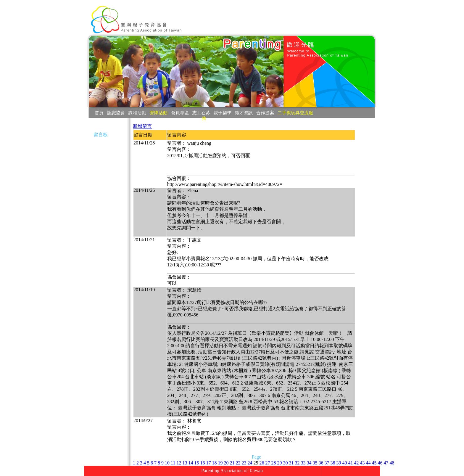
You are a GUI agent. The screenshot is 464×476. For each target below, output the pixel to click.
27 (268, 463)
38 (333, 463)
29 (279, 463)
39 (339, 463)
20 (226, 463)
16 (202, 463)
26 (262, 463)
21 (232, 463)
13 (185, 463)
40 (344, 463)
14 (191, 463)
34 (309, 463)
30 (285, 463)
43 (362, 463)
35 (315, 463)
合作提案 (265, 113)
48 (392, 463)
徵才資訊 (244, 113)
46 (380, 463)
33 (303, 463)
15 (196, 463)
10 (167, 463)
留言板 (101, 135)
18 (214, 463)
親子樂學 (223, 113)
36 (321, 463)
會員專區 (180, 113)
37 (327, 463)
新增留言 (142, 126)
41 (350, 463)
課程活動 (137, 113)
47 (386, 463)
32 (297, 463)
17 (208, 463)
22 (238, 463)
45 (374, 463)
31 (291, 463)
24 (250, 463)
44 (368, 463)
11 (173, 463)
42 (356, 463)
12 (179, 463)
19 (220, 463)
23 (244, 463)
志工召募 (201, 113)
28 (273, 463)
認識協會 (116, 113)
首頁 (99, 113)
